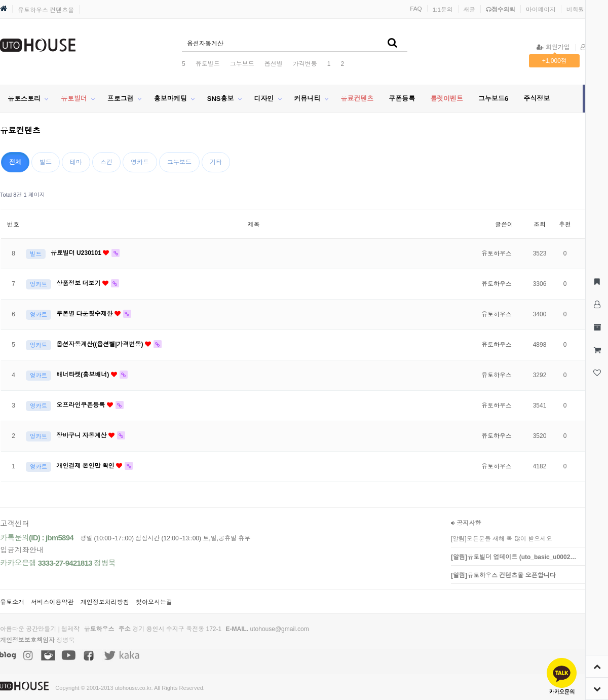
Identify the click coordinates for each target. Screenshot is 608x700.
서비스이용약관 (52, 602)
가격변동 (305, 64)
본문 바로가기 (0, 0)
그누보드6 (493, 99)
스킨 (106, 162)
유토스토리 (24, 99)
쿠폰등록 (402, 99)
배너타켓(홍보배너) (83, 375)
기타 (216, 162)
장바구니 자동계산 (82, 435)
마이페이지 (541, 9)
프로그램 (121, 99)
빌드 (46, 162)
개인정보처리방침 (105, 602)
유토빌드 (208, 64)
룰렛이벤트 (447, 99)
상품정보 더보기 (79, 283)
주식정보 (537, 99)
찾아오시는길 (154, 602)
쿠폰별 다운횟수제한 (85, 314)
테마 (76, 162)
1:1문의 (443, 9)
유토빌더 (74, 99)
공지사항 (466, 523)
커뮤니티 (307, 99)
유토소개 (12, 602)
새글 (470, 9)
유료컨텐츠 (357, 99)
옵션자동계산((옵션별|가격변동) (101, 344)
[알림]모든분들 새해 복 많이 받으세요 (502, 539)
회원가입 (553, 47)
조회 (540, 225)
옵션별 (274, 64)
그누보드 (242, 64)
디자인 (264, 99)
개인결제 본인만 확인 (86, 466)
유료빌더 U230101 (77, 253)
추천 (565, 225)
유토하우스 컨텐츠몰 (46, 10)
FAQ (416, 8)
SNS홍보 (221, 99)
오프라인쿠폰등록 (81, 405)
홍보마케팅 (170, 99)
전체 (15, 162)
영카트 (140, 162)
